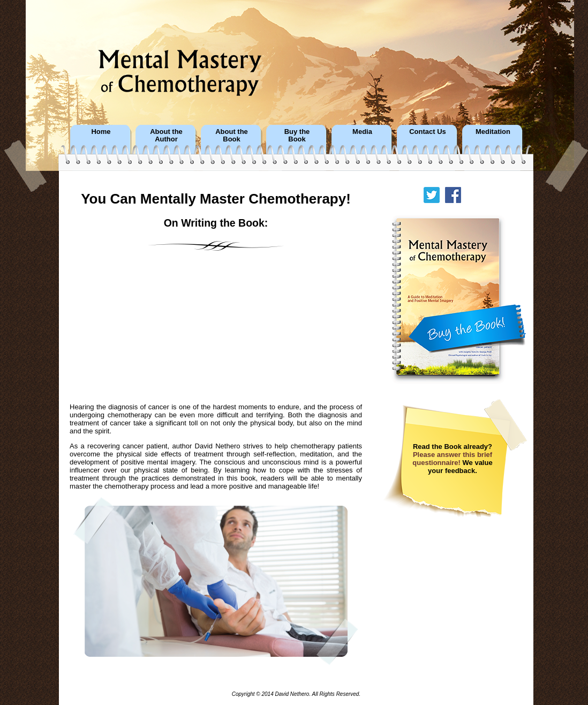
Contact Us (428, 132)
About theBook (232, 135)
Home (101, 132)
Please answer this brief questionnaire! (452, 459)
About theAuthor (166, 135)
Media (362, 132)
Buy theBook (297, 135)
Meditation (493, 132)
